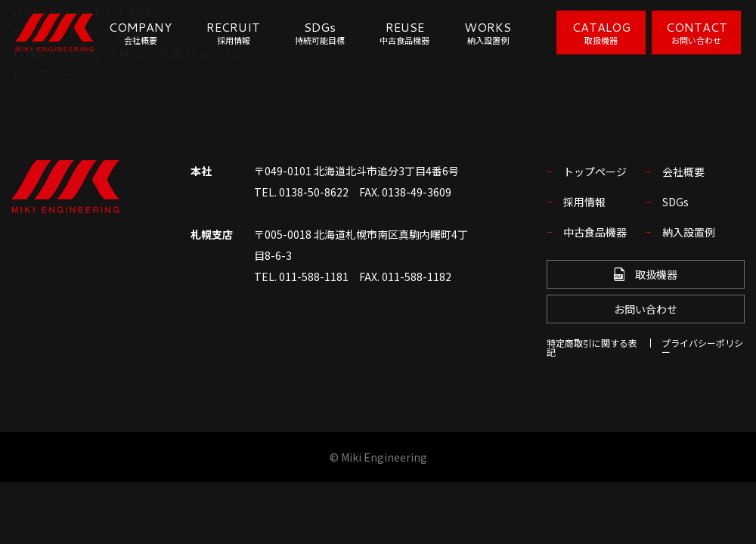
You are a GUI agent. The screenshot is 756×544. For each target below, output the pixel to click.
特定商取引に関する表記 (592, 347)
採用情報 (584, 202)
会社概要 (683, 172)
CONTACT (697, 32)
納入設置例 (689, 232)
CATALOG (601, 32)
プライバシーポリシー (702, 347)
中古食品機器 (595, 232)
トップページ (51, 74)
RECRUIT (233, 33)
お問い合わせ (646, 309)
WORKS (488, 33)
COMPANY (140, 33)
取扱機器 (646, 274)
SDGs (320, 33)
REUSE (404, 33)
